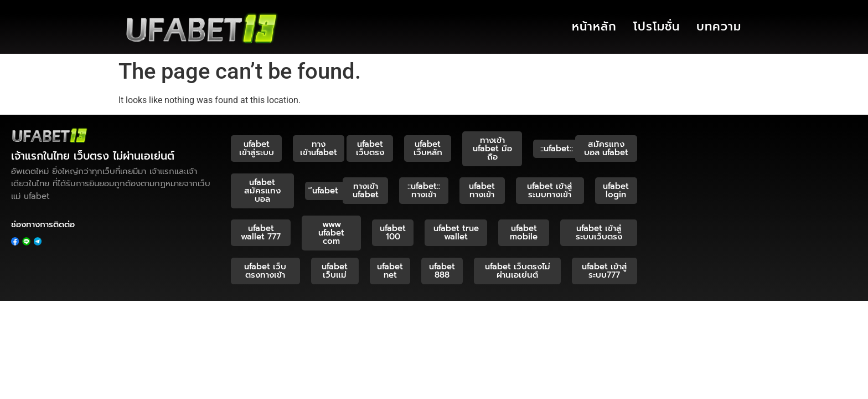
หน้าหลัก (594, 27)
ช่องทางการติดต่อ (43, 224)
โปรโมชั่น (657, 27)
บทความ (719, 27)
